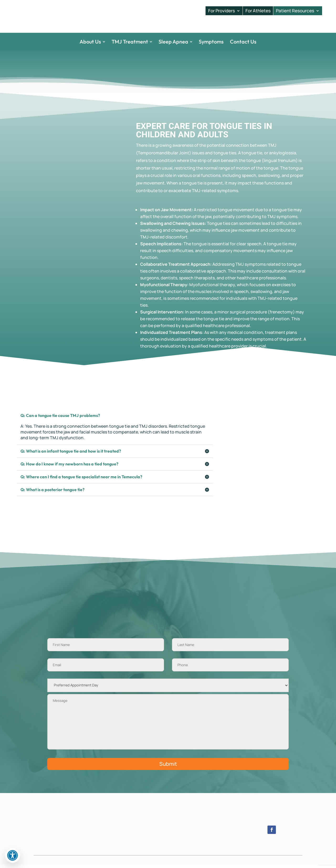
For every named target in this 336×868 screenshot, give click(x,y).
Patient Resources (295, 11)
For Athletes (258, 11)
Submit (168, 767)
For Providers (222, 11)
